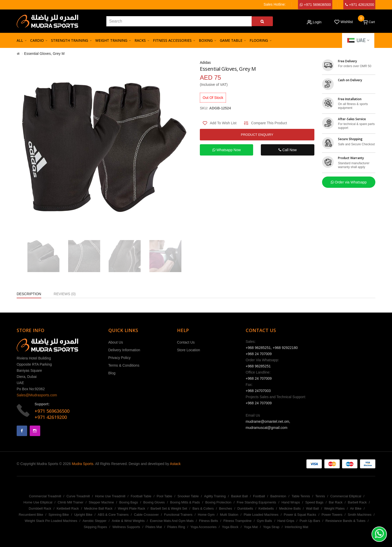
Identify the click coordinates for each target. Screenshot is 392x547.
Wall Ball (312, 508)
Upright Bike (83, 515)
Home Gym (206, 515)
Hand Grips (286, 521)
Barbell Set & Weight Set (169, 508)
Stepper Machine (101, 502)
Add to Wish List (223, 123)
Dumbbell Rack (40, 508)
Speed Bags (314, 502)
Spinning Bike (59, 515)
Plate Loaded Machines (261, 515)
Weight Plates (334, 508)
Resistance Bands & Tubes (345, 521)
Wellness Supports (126, 527)
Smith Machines (359, 515)
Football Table (141, 496)
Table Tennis (301, 496)
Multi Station (229, 515)
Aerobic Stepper (94, 521)
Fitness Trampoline (238, 521)
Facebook (22, 431)
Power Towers (332, 515)
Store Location (189, 350)
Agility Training (215, 496)
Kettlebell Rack (68, 508)
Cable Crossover (146, 515)
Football (259, 496)
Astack (175, 464)
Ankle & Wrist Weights (128, 521)
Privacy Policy (120, 358)
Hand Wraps (291, 502)
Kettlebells (266, 508)
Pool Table (164, 496)
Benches (226, 508)
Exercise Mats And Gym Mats (172, 521)
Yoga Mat (251, 527)
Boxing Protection (218, 502)
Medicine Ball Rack (99, 508)
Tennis (320, 496)
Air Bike (356, 508)
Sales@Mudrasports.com (37, 395)
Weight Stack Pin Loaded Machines (51, 521)
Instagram (35, 431)
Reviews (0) (65, 294)
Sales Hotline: (275, 4)
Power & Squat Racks (300, 515)
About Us (116, 342)
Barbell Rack (357, 502)
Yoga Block (230, 527)
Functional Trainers (178, 515)
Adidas (205, 63)
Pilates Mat (154, 527)
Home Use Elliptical (38, 502)
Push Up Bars (310, 521)
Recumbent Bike (31, 515)
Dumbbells (245, 508)
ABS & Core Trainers (113, 515)
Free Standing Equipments (256, 502)
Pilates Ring (176, 527)
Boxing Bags (128, 502)
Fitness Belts (209, 521)
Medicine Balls (290, 508)
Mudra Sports (82, 464)
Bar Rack (336, 502)
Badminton (278, 496)
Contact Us (186, 342)
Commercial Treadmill (45, 496)
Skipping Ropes (95, 527)
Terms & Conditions (124, 365)
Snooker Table (188, 496)
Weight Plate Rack (132, 508)
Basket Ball (239, 496)
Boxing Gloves (154, 502)
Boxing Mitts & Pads (185, 502)
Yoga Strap (271, 527)
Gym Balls (265, 521)
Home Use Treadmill (110, 496)
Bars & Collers (203, 508)
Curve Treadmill (78, 496)
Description (29, 294)
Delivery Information (124, 350)
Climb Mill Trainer (70, 502)
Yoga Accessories (203, 527)
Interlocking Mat (296, 527)
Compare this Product (269, 123)
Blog (112, 373)
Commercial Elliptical (346, 496)
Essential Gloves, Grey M (44, 54)
